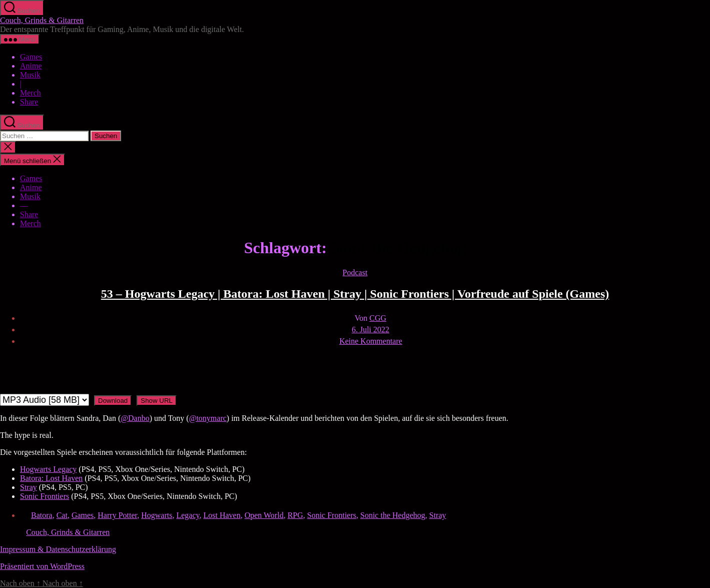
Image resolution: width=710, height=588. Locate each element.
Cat (62, 515)
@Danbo (135, 418)
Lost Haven (222, 515)
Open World (264, 515)
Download (113, 401)
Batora (42, 515)
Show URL (157, 401)
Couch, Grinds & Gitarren (42, 20)
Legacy (188, 515)
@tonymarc (208, 418)
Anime (31, 66)
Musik (30, 75)
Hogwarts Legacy (48, 469)
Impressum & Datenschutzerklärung (58, 549)
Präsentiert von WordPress (42, 566)
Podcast (355, 272)
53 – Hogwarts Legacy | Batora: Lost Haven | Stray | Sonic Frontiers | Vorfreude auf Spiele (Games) (355, 294)
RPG (295, 515)
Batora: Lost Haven (51, 478)
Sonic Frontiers (45, 496)
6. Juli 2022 (371, 330)
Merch (31, 93)
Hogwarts (157, 515)
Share (29, 102)
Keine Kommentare (371, 341)
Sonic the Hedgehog (393, 515)
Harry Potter (117, 515)
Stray (29, 487)
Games (31, 57)
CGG (378, 318)
